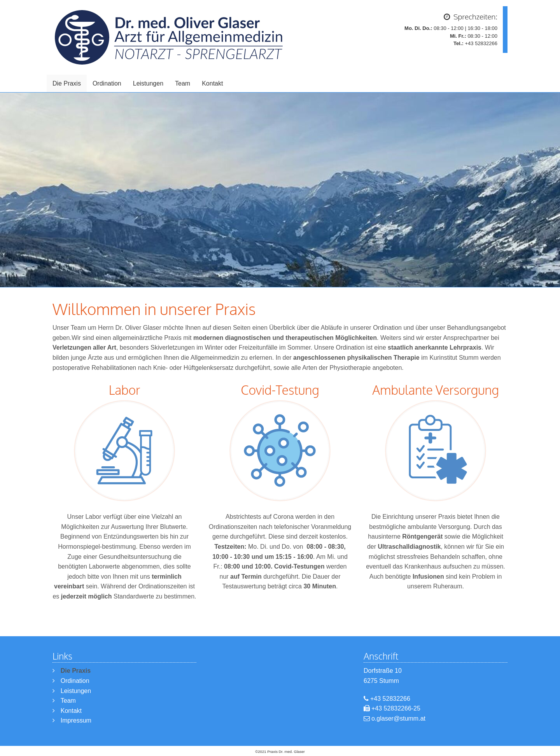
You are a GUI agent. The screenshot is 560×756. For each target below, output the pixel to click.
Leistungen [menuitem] (148, 83)
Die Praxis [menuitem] (67, 83)
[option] (280, 190)
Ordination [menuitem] (107, 83)
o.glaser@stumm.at (398, 718)
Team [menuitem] (183, 83)
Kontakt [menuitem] (212, 83)
